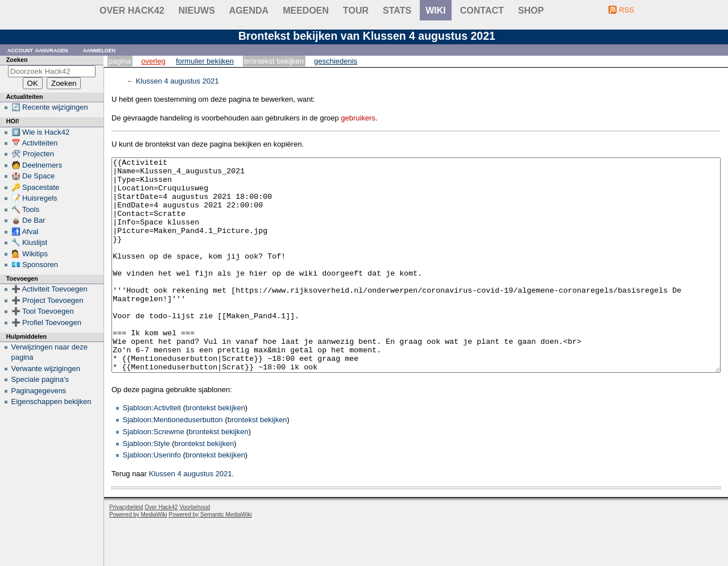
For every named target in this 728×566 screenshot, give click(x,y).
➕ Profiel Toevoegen (46, 322)
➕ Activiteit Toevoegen (49, 289)
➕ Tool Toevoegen (43, 311)
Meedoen (306, 11)
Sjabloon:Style (146, 486)
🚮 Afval (25, 232)
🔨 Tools (26, 209)
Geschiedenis (336, 61)
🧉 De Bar (28, 220)
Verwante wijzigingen (46, 369)
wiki (436, 11)
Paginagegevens (39, 391)
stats (397, 11)
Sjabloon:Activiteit (152, 450)
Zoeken (17, 60)
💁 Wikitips (30, 254)
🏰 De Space (33, 176)
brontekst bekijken (215, 450)
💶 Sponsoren (35, 265)
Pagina (120, 61)
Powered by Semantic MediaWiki (210, 557)
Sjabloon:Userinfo (152, 498)
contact (482, 11)
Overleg (153, 61)
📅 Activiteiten (35, 143)
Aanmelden (100, 50)
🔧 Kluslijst (30, 242)
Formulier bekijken (205, 61)
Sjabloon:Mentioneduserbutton (173, 462)
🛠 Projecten (33, 154)
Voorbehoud (195, 550)
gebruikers (358, 118)
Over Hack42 (132, 11)
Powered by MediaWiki (138, 557)
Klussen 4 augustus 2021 (177, 81)
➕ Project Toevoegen (47, 300)
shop (531, 11)
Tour (356, 11)
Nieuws (197, 11)
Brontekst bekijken (274, 61)
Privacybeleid (126, 550)
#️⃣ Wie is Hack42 (41, 132)
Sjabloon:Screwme (154, 474)
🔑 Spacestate (36, 187)
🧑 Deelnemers (37, 165)
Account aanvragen (38, 50)
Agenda (249, 11)
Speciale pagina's (40, 379)
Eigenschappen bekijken (51, 401)
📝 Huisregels (34, 198)
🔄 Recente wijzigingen (50, 107)
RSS (626, 10)
